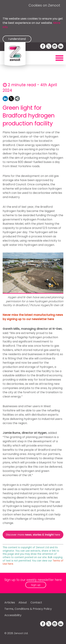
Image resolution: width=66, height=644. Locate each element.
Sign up (36, 585)
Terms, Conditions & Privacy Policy (28, 609)
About (23, 602)
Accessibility (13, 615)
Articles (10, 602)
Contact (36, 602)
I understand (17, 39)
